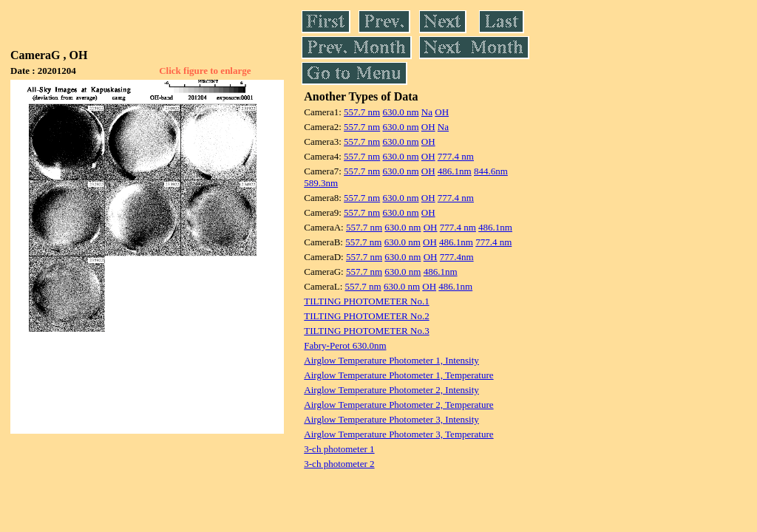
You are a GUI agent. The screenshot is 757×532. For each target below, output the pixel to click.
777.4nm (457, 257)
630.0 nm (400, 112)
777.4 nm (456, 156)
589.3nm (321, 183)
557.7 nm (362, 112)
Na (427, 112)
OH (442, 112)
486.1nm (455, 171)
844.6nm (491, 171)
